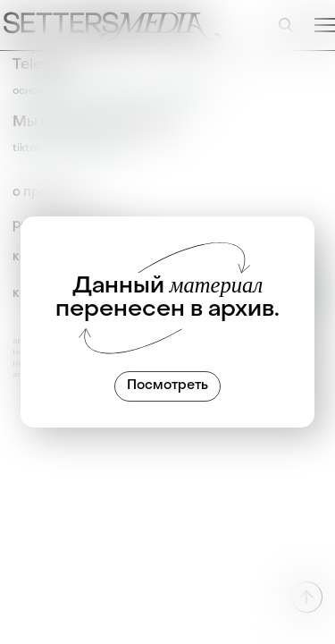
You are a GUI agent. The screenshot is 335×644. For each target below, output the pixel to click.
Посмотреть (167, 386)
